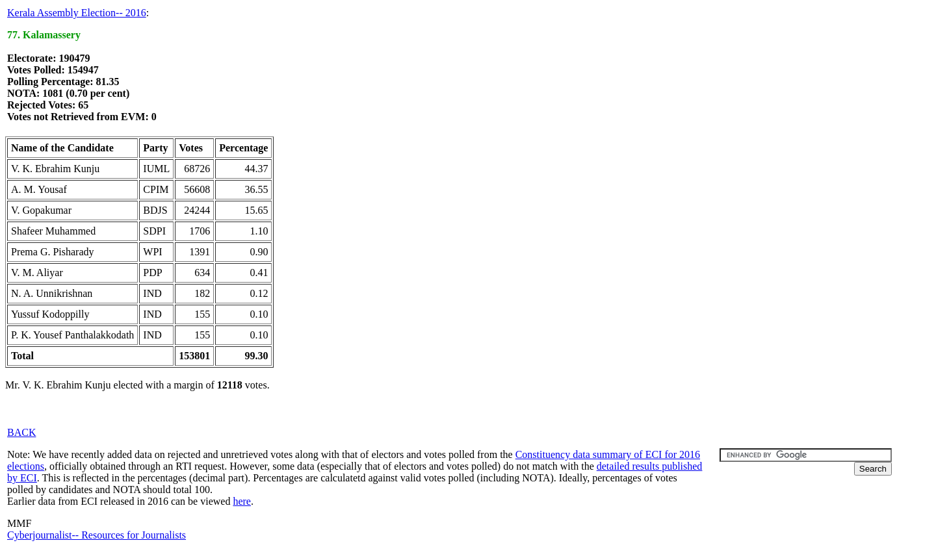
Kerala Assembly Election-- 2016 (77, 13)
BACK (21, 432)
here (242, 501)
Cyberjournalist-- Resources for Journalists (97, 535)
